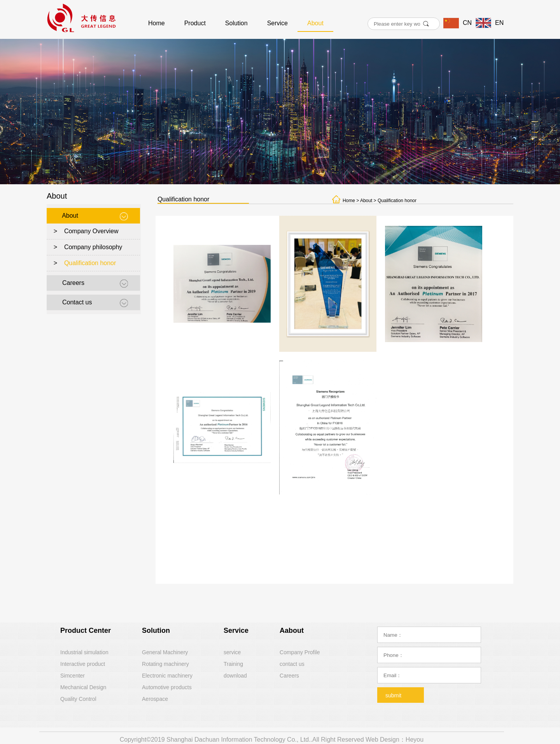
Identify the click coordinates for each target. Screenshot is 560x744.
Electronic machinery (167, 676)
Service (277, 23)
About (315, 23)
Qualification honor (90, 263)
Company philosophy (93, 247)
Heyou (415, 740)
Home (157, 23)
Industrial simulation (84, 652)
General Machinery (165, 652)
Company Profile (300, 652)
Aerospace (155, 699)
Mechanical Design (83, 687)
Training (233, 664)
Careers (73, 283)
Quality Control (78, 699)
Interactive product (83, 664)
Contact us (77, 302)
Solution (236, 23)
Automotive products (167, 687)
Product (195, 23)
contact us (292, 664)
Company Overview (91, 231)
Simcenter (73, 676)
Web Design (382, 740)
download (235, 676)
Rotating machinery (165, 664)
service (232, 652)
